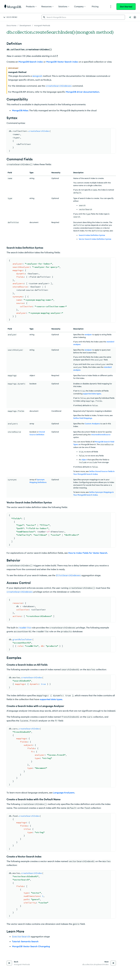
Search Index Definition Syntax (92, 235)
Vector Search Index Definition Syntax (95, 239)
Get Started (126, 7)
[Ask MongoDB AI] (130, 17)
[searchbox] (83, 17)
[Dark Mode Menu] (135, 17)
